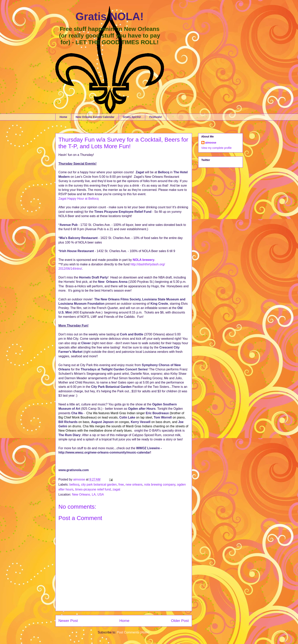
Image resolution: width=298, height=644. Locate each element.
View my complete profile (217, 148)
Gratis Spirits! (132, 117)
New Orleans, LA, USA (88, 494)
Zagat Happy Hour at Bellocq (79, 199)
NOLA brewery (144, 260)
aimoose (211, 143)
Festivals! (156, 117)
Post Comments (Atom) (133, 632)
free (121, 485)
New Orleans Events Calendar (95, 117)
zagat (116, 489)
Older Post (180, 621)
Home (63, 117)
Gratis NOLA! (110, 16)
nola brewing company (160, 485)
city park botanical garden (99, 485)
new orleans (134, 485)
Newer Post (68, 621)
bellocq (74, 485)
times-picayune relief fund (93, 489)
